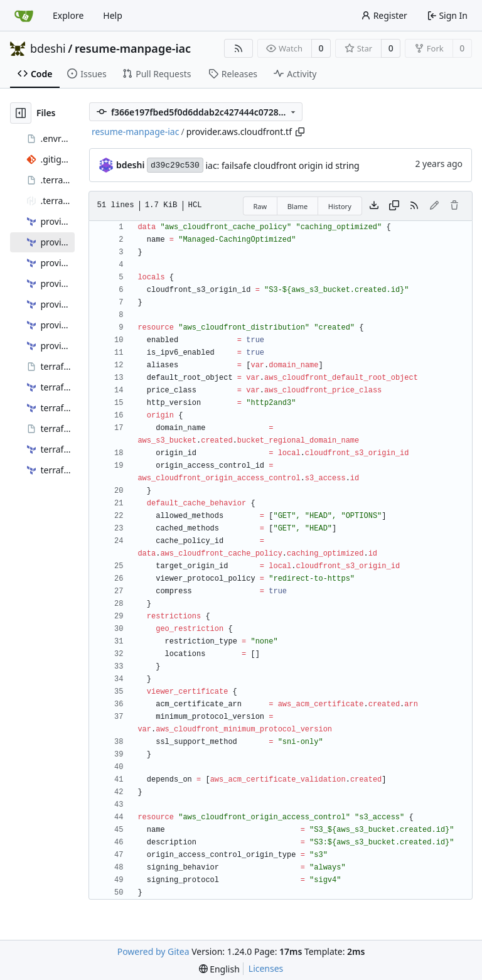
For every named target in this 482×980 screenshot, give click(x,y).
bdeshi (48, 48)
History (340, 206)
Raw (260, 206)
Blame (298, 206)
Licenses (266, 968)
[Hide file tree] (21, 113)
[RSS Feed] (238, 48)
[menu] (219, 969)
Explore (68, 15)
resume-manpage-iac (133, 48)
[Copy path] (300, 132)
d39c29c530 (175, 165)
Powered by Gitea (153, 951)
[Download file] (374, 206)
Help (113, 15)
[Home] (24, 16)
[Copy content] (394, 206)
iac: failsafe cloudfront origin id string (282, 165)
